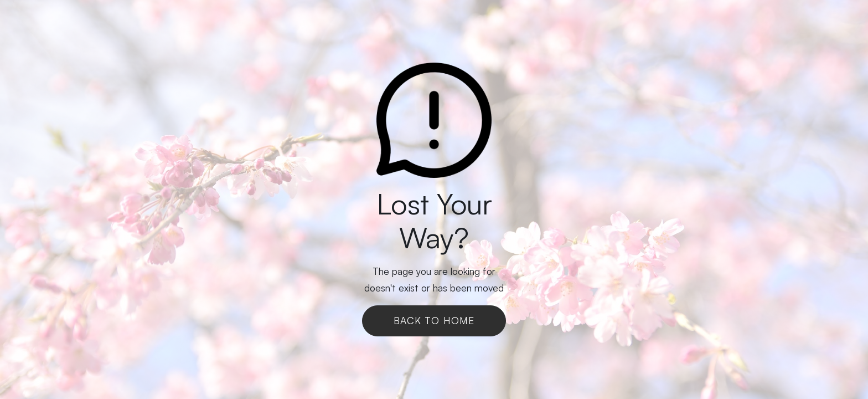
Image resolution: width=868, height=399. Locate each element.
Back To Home (434, 320)
